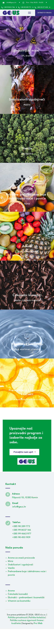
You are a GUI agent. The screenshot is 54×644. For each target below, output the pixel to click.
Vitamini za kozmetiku (19, 601)
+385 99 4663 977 (22, 534)
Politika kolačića (37, 618)
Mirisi (11, 561)
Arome (11, 591)
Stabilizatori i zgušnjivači (20, 565)
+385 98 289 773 (21, 526)
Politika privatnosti (18, 618)
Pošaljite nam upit (23, 452)
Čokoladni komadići (18, 594)
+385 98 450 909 (21, 537)
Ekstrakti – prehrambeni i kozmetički (26, 598)
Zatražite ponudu (45, 13)
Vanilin (11, 568)
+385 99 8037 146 (22, 530)
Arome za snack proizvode (21, 558)
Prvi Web (38, 623)
